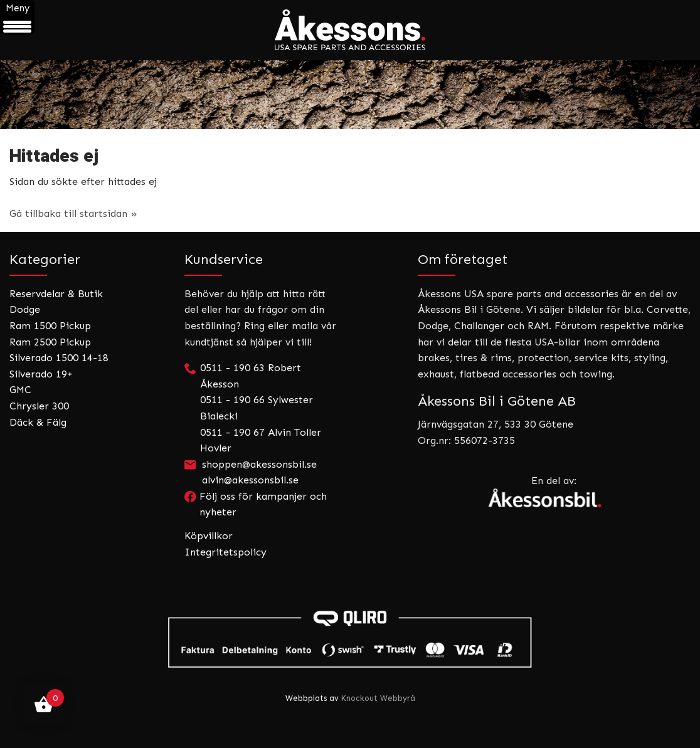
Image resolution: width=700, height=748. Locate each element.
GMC (20, 390)
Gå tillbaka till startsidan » (73, 213)
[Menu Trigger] (17, 17)
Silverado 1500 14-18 (59, 358)
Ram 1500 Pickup (50, 326)
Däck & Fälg (38, 422)
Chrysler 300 (39, 406)
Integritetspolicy (225, 552)
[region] (350, 95)
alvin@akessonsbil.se (250, 480)
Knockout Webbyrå (378, 698)
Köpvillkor (209, 536)
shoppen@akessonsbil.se (259, 464)
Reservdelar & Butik (56, 294)
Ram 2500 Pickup (50, 342)
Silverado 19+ (41, 374)
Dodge (25, 309)
